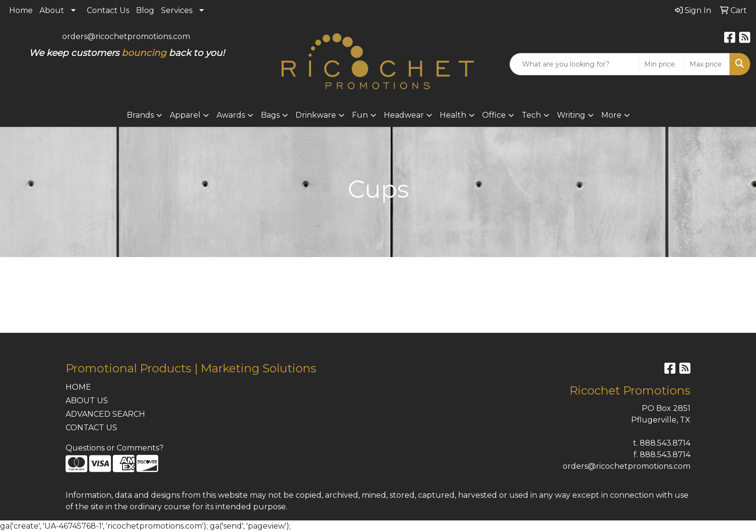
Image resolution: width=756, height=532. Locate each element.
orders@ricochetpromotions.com (126, 36)
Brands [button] (140, 115)
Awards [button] (231, 115)
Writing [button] (571, 115)
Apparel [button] (185, 115)
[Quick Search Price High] (707, 64)
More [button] (611, 115)
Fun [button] (360, 115)
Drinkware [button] (316, 115)
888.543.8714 (665, 443)
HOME (78, 387)
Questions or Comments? (115, 448)
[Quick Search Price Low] (662, 64)
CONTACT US (91, 428)
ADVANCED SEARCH (105, 414)
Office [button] (494, 115)
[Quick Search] (574, 64)
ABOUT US (87, 401)
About (52, 10)
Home (21, 10)
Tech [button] (531, 115)
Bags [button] (270, 115)
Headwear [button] (404, 115)
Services (177, 10)
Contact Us (108, 10)
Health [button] (453, 115)
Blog (145, 10)
